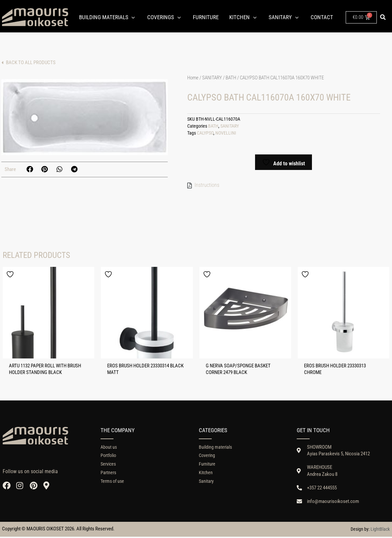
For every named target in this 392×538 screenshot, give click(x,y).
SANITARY (212, 78)
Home (193, 78)
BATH (231, 78)
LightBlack (380, 530)
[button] (383, 17)
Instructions (207, 185)
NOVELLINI (226, 133)
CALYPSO (205, 133)
